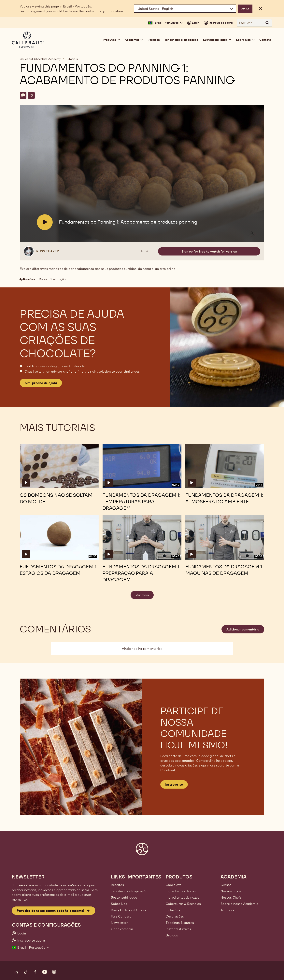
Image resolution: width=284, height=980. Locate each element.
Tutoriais (72, 59)
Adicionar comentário (243, 629)
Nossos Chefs (231, 897)
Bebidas (172, 935)
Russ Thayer (48, 251)
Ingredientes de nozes (182, 897)
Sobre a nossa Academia (239, 904)
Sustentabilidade (124, 897)
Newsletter (119, 923)
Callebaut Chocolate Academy (40, 59)
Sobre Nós (119, 904)
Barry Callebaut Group (128, 910)
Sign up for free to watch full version (209, 251)
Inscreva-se (174, 784)
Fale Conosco (121, 916)
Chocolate (174, 885)
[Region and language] (185, 9)
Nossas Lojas (231, 891)
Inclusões (173, 910)
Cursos (226, 885)
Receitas (154, 40)
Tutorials (227, 910)
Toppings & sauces (180, 923)
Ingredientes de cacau (183, 891)
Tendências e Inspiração (181, 40)
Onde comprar (122, 929)
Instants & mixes (178, 929)
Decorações (175, 916)
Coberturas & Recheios (183, 904)
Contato (265, 40)
